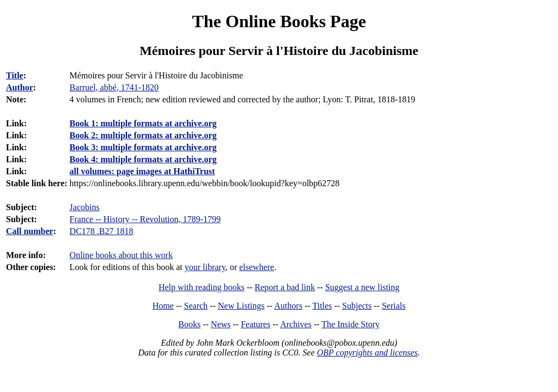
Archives (296, 324)
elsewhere (257, 267)
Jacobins (85, 207)
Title (15, 75)
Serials (394, 306)
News (221, 324)
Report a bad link (285, 287)
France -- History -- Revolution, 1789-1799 (145, 219)
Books (189, 324)
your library (205, 267)
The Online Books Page (279, 21)
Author (20, 87)
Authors (288, 306)
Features (256, 324)
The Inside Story (351, 324)
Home (163, 306)
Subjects (357, 306)
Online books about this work (121, 255)
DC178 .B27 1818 (102, 231)
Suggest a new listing (362, 287)
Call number (30, 231)
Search (196, 306)
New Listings (241, 306)
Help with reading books (202, 287)
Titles (322, 306)
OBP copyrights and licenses (367, 353)
